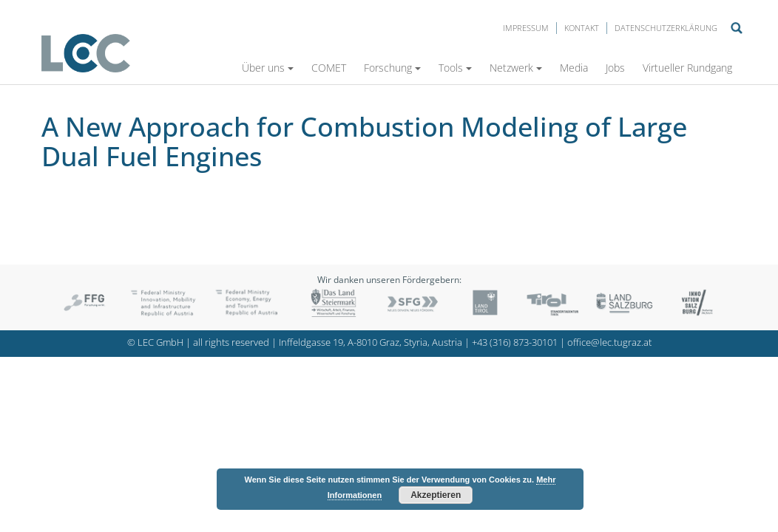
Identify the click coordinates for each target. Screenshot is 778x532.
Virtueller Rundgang (687, 68)
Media (574, 68)
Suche (737, 28)
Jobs (615, 68)
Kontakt (582, 28)
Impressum (526, 28)
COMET (329, 68)
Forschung (392, 68)
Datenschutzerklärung (666, 28)
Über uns (268, 68)
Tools (455, 68)
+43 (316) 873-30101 (515, 342)
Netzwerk (516, 68)
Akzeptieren (436, 495)
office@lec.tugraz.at (609, 342)
